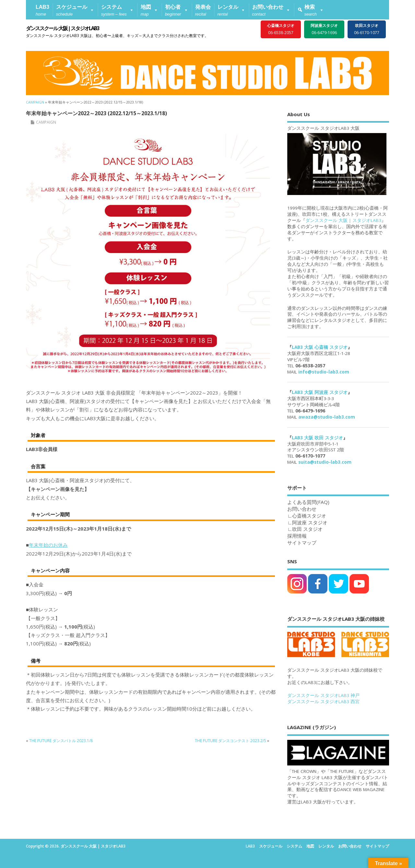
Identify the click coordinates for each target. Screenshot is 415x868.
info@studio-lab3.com (324, 372)
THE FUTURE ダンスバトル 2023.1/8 (61, 741)
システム (294, 846)
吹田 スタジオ (307, 529)
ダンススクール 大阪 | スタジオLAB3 (62, 28)
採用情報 (297, 536)
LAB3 (250, 846)
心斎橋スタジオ (309, 516)
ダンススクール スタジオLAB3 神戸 (323, 695)
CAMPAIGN (46, 122)
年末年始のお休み (48, 545)
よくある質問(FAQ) (308, 502)
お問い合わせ (350, 846)
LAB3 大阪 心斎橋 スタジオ (320, 347)
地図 (310, 846)
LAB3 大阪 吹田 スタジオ (317, 438)
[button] (75, 10)
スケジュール (271, 846)
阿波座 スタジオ (310, 522)
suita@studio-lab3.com (325, 462)
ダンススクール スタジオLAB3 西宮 (323, 702)
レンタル (326, 846)
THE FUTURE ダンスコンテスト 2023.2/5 (231, 741)
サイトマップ (302, 543)
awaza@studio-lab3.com (327, 417)
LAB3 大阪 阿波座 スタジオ (320, 392)
